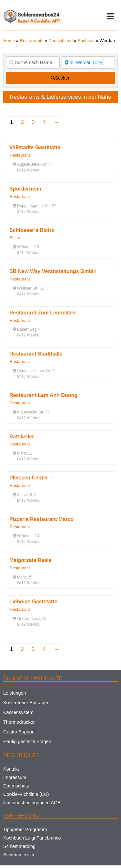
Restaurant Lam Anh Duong (43, 395)
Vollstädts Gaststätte (35, 147)
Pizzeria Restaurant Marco (41, 519)
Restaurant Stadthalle (36, 354)
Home (9, 41)
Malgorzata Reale (30, 560)
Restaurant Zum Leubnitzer (43, 313)
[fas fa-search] (60, 78)
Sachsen (86, 41)
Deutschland (61, 41)
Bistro (15, 238)
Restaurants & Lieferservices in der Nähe (60, 97)
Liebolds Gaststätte (33, 602)
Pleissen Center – (31, 478)
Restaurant (20, 155)
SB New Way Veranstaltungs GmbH (53, 271)
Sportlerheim (25, 189)
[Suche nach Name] (33, 62)
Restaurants (31, 41)
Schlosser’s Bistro (32, 230)
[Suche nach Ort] (88, 62)
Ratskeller (22, 437)
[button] (110, 16)
